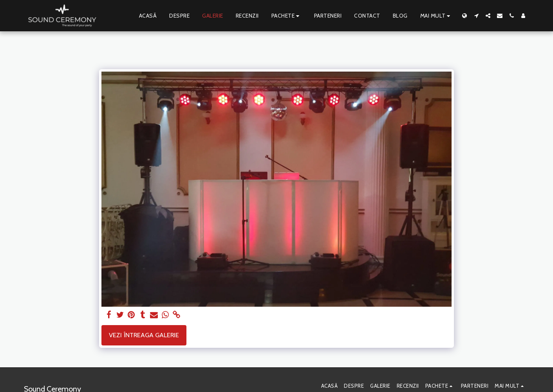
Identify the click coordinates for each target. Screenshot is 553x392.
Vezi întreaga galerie (144, 335)
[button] (476, 16)
